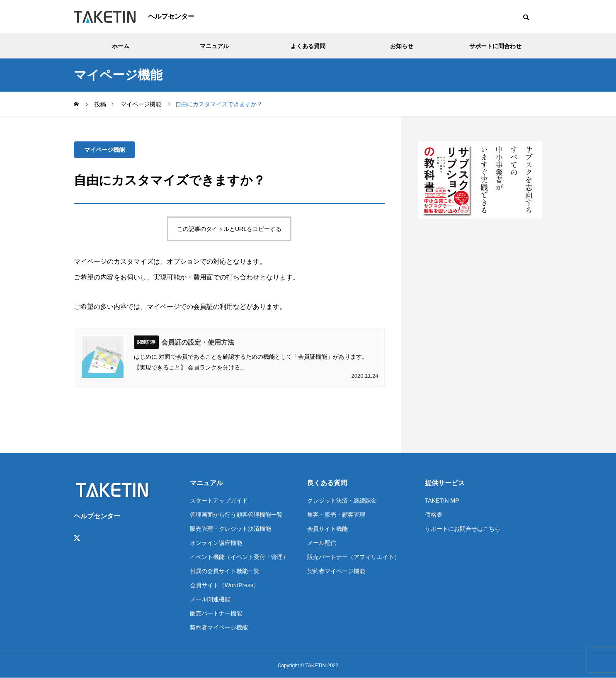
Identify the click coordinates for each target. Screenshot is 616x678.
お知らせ (402, 46)
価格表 (434, 515)
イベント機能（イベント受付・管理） (239, 557)
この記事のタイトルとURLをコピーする (229, 229)
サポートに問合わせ (495, 46)
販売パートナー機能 (216, 613)
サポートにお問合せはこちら (463, 529)
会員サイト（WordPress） (224, 585)
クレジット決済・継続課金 (342, 501)
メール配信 (322, 543)
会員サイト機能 (327, 529)
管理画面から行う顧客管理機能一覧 (236, 515)
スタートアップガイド (219, 501)
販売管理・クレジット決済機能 (230, 529)
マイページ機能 (104, 150)
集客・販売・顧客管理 (336, 515)
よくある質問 (308, 46)
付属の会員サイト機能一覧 (225, 571)
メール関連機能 (210, 599)
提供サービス (445, 483)
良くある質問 (327, 483)
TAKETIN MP (442, 501)
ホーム (121, 46)
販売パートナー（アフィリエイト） (354, 557)
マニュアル (214, 46)
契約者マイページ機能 (219, 627)
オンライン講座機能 (216, 543)
